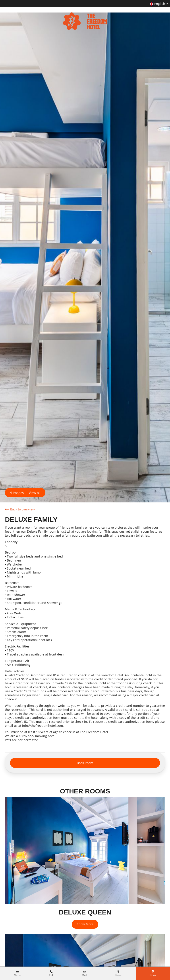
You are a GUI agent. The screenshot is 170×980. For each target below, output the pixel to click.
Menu (17, 975)
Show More (85, 924)
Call (51, 975)
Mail (84, 975)
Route (118, 975)
